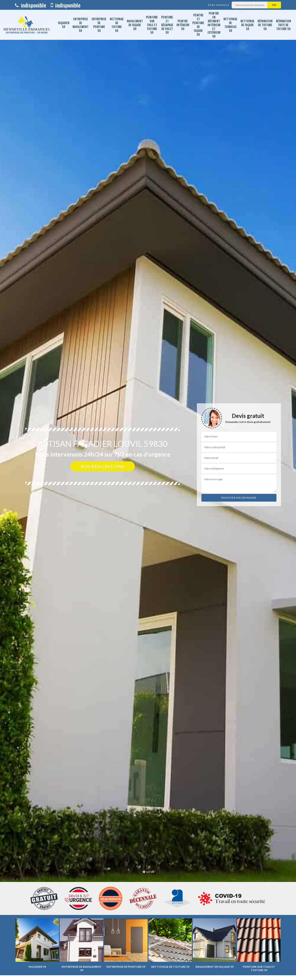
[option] (148, 490)
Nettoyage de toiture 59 (117, 25)
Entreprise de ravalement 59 (80, 25)
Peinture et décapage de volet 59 (167, 25)
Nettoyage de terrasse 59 (230, 25)
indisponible (31, 5)
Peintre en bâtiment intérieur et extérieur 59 (214, 25)
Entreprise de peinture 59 (99, 25)
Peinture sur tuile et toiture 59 (152, 25)
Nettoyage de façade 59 (247, 25)
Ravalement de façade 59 (135, 25)
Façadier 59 (64, 25)
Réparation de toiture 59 (265, 25)
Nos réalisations (103, 466)
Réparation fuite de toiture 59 (283, 25)
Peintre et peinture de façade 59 (198, 25)
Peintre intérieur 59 (183, 25)
